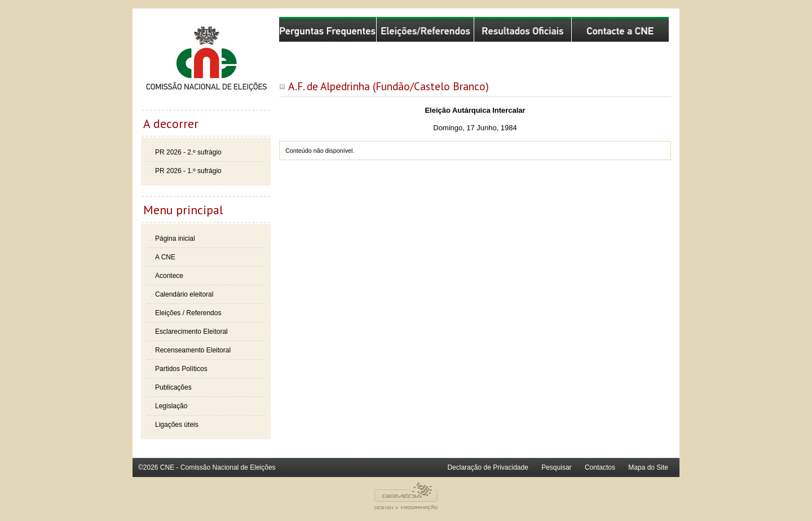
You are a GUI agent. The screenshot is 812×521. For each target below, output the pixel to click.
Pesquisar (556, 467)
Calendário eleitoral (184, 294)
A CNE (165, 257)
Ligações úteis (177, 425)
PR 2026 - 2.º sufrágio (188, 152)
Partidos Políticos (181, 369)
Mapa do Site (648, 467)
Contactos (600, 467)
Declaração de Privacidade (487, 467)
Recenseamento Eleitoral (193, 350)
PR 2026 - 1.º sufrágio (188, 171)
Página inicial (175, 239)
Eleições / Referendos (188, 313)
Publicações (173, 387)
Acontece (169, 276)
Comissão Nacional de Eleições (206, 63)
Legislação (171, 406)
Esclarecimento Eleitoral (191, 332)
